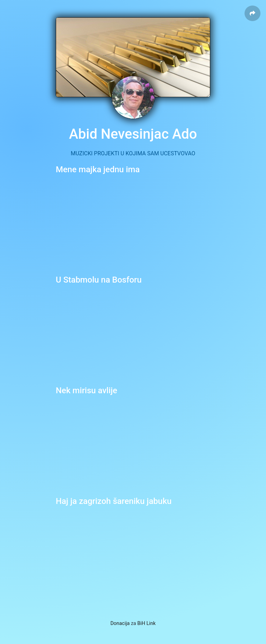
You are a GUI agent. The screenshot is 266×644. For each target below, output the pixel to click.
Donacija (120, 623)
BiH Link (147, 623)
